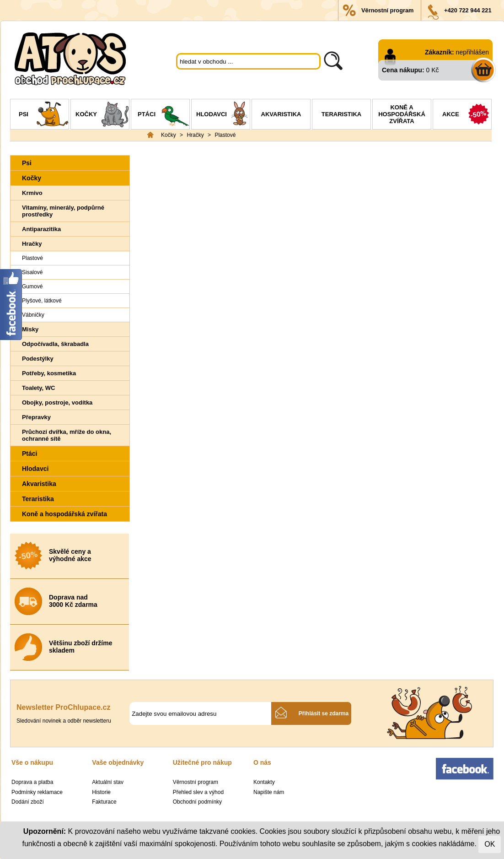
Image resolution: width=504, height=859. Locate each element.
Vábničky (33, 315)
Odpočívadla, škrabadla (55, 344)
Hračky (195, 135)
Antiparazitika (41, 229)
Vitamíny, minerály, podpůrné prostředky (63, 211)
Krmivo (32, 193)
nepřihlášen (472, 52)
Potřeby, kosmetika (49, 373)
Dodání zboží (28, 802)
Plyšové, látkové (42, 301)
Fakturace (104, 802)
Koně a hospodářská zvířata (402, 114)
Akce (467, 115)
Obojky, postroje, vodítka (57, 402)
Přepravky (36, 417)
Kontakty (264, 782)
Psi (44, 115)
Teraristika (341, 114)
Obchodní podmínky (197, 802)
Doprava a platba (32, 782)
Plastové (225, 135)
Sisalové (32, 272)
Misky (30, 329)
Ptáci (164, 115)
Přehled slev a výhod (198, 792)
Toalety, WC (38, 388)
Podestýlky (38, 359)
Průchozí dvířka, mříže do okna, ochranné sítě (67, 435)
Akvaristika (281, 114)
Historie (101, 792)
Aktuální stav (108, 782)
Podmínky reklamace (37, 792)
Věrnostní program (387, 10)
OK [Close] (490, 844)
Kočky (102, 115)
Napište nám (269, 792)
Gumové (32, 286)
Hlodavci (223, 115)
